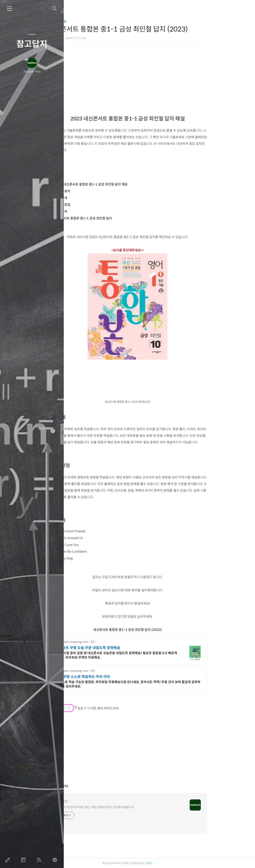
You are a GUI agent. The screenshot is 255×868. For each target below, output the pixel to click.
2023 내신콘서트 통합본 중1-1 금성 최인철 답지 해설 (120, 184)
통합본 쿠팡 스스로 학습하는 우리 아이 (110, 677)
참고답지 (32, 44)
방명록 (24, 860)
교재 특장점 (92, 205)
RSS (40, 860)
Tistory (178, 863)
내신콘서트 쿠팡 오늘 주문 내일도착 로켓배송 (115, 648)
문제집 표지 (92, 191)
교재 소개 (90, 198)
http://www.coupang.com (100, 642)
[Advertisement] (157, 745)
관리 (56, 860)
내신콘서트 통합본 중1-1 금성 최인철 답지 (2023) (157, 630)
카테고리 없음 (86, 21)
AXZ (156, 863)
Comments (87, 786)
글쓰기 (8, 860)
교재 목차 (90, 212)
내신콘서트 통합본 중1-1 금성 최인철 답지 (113, 218)
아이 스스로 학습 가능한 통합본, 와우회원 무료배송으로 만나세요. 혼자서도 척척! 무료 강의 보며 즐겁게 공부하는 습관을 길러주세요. (155, 684)
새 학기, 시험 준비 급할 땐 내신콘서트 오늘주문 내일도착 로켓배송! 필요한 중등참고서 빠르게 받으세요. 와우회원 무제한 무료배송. (144, 655)
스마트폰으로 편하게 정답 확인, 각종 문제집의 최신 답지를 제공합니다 (124, 807)
